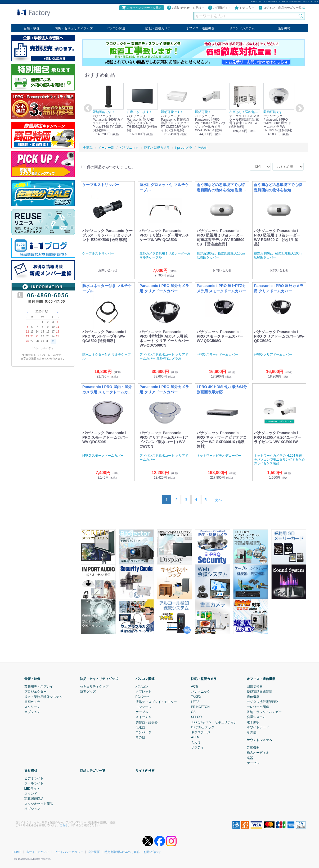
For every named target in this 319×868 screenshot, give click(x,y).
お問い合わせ (152, 852)
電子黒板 (253, 722)
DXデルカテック (203, 727)
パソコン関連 (116, 28)
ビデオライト (34, 778)
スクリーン (32, 707)
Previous (87, 108)
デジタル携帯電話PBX (263, 702)
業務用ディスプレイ (39, 687)
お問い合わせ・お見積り (185, 8)
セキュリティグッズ (94, 687)
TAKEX (196, 697)
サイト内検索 (145, 771)
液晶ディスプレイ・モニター (156, 702)
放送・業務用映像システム (43, 697)
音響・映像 (32, 28)
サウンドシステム (242, 28)
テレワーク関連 (258, 707)
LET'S (195, 702)
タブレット (143, 692)
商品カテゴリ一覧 (292, 8)
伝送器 (140, 727)
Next (299, 108)
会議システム (256, 717)
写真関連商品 (34, 799)
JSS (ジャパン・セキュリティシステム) (219, 722)
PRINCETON (200, 707)
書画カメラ (32, 702)
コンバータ (143, 732)
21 (37, 336)
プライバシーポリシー (69, 852)
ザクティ (197, 747)
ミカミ (196, 742)
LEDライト (32, 788)
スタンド (31, 793)
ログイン (266, 8)
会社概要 (94, 852)
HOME (17, 852)
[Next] (218, 500)
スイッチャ (143, 717)
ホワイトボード (258, 727)
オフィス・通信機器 (200, 28)
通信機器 (253, 697)
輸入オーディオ (258, 753)
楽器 (250, 758)
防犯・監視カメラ (158, 28)
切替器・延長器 (147, 722)
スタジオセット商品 (39, 804)
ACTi (195, 687)
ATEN (195, 737)
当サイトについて (38, 852)
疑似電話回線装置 (259, 692)
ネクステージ (201, 732)
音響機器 (253, 748)
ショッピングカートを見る (141, 8)
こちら (64, 825)
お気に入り (244, 8)
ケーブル (142, 712)
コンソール (143, 707)
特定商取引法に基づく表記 (122, 852)
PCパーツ (143, 697)
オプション (32, 712)
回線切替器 (255, 687)
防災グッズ (88, 692)
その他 (140, 737)
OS (193, 712)
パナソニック (201, 692)
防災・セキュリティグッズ (74, 28)
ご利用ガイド (219, 8)
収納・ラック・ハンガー (264, 712)
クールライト (34, 783)
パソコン (142, 687)
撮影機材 (284, 28)
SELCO (197, 717)
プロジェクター (35, 692)
